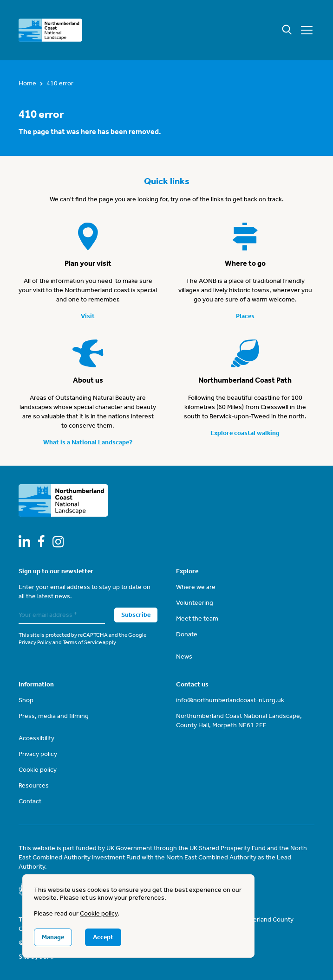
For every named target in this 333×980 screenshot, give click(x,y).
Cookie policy (38, 770)
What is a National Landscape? (88, 442)
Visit (88, 316)
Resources (34, 785)
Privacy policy (38, 754)
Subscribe (136, 615)
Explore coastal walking (245, 433)
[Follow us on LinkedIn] (24, 541)
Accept (103, 937)
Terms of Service (82, 642)
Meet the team (197, 618)
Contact (30, 801)
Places (245, 316)
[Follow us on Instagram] (58, 542)
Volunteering (195, 603)
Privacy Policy (35, 642)
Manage (53, 937)
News (184, 657)
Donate (187, 634)
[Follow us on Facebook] (41, 541)
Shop (26, 700)
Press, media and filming (54, 716)
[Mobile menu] (307, 30)
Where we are (196, 587)
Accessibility (36, 738)
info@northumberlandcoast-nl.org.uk (230, 700)
